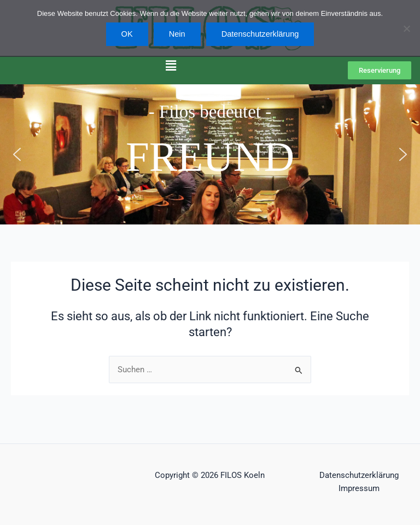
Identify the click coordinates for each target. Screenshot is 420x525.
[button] (171, 66)
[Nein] (406, 28)
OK (127, 34)
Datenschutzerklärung (359, 475)
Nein (177, 34)
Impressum (359, 488)
